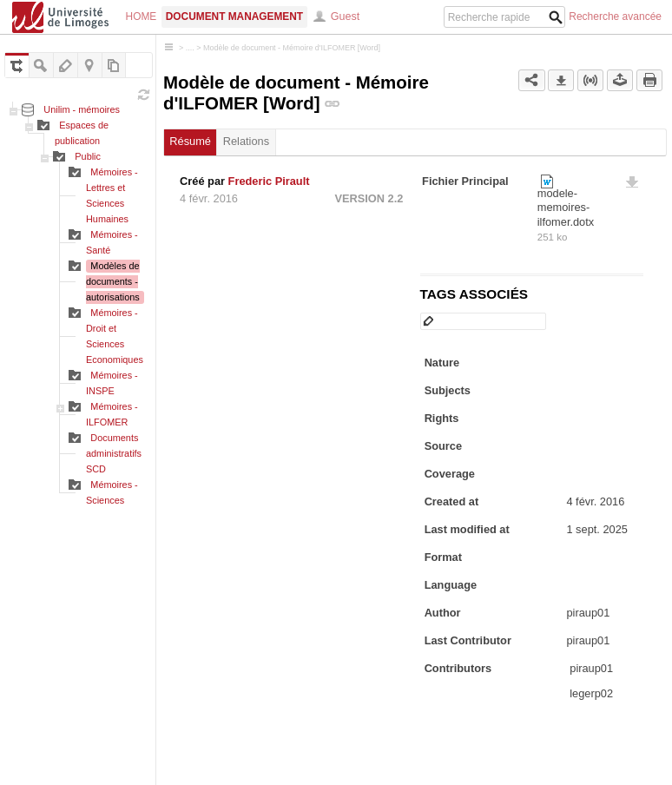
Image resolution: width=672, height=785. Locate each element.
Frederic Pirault (269, 181)
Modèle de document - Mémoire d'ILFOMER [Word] (292, 48)
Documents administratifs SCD (114, 453)
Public (88, 156)
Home (142, 16)
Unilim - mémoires (82, 109)
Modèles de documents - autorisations (113, 281)
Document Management (234, 16)
